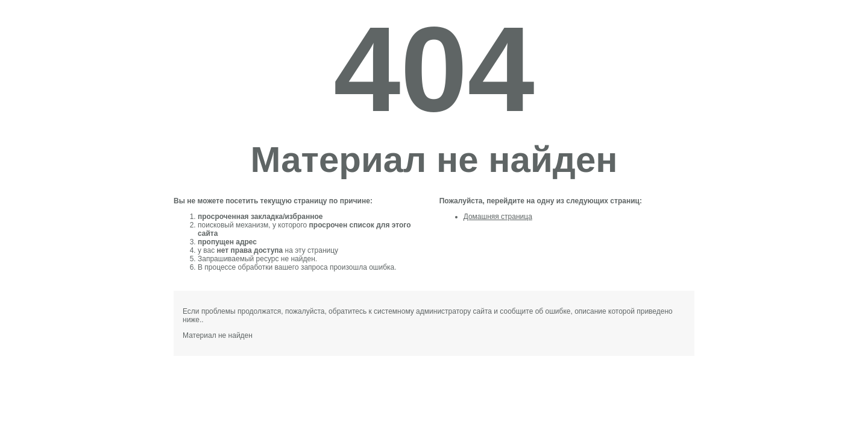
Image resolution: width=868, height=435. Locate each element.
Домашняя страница (498, 217)
